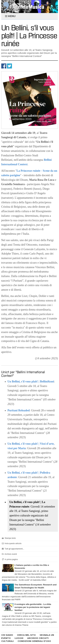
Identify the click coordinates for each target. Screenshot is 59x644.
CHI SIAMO (7, 635)
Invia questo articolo (12, 543)
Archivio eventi (9, 554)
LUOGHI (19, 638)
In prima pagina (10, 559)
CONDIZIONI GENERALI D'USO (34, 641)
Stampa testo (9, 538)
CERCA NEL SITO (26, 635)
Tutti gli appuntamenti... (13, 549)
